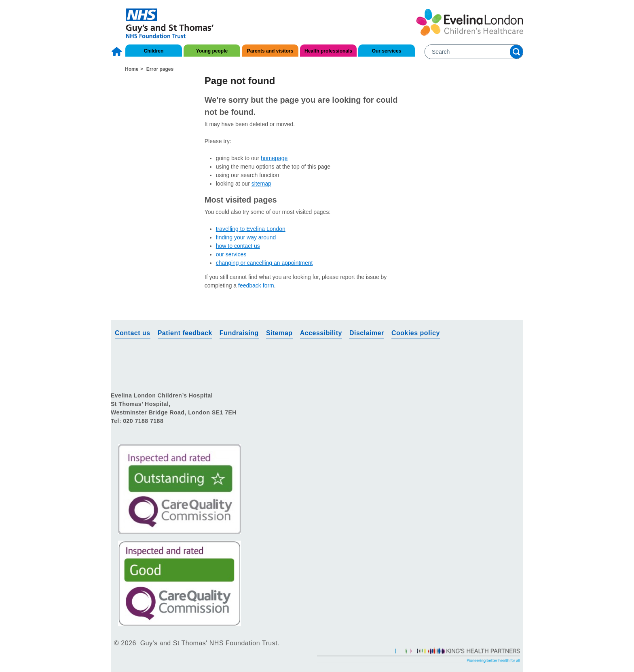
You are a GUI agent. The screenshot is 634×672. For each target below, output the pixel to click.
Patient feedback (185, 333)
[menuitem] (118, 50)
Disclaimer (367, 333)
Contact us (296, 13)
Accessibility (321, 333)
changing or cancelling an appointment (264, 263)
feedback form (256, 285)
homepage (274, 158)
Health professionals (328, 51)
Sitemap (279, 333)
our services (231, 254)
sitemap (261, 184)
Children (154, 51)
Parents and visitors (270, 51)
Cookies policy (416, 333)
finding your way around (246, 237)
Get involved (345, 13)
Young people (212, 51)
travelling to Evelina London (251, 229)
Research (392, 13)
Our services (387, 51)
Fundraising (239, 333)
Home (118, 51)
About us (252, 13)
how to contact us (238, 246)
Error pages (160, 69)
